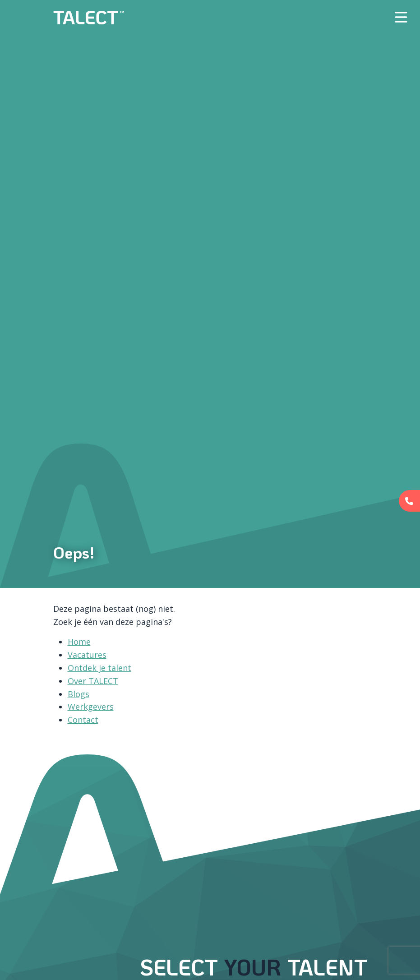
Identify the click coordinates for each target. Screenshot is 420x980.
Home (79, 642)
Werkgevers (91, 707)
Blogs (78, 694)
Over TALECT (93, 681)
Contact (83, 720)
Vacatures (87, 655)
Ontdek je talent (99, 668)
